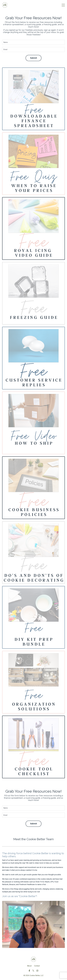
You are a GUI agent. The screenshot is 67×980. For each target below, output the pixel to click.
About (29, 966)
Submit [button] (34, 58)
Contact (37, 966)
